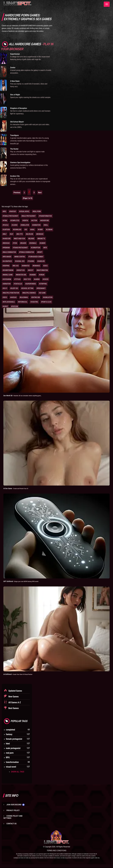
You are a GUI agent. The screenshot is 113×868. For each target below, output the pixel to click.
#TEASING (31, 261)
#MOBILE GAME (8, 275)
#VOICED (45, 279)
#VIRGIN (42, 275)
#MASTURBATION (42, 270)
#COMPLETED (15, 221)
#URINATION (7, 284)
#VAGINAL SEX (20, 261)
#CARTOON (6, 230)
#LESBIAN (49, 230)
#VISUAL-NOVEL (24, 211)
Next (40, 192)
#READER (23, 243)
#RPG (4, 211)
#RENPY (40, 252)
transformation (12, 762)
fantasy (9, 734)
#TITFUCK (17, 279)
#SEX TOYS (27, 279)
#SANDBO (33, 275)
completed (10, 730)
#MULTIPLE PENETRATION (11, 293)
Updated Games (15, 691)
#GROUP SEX (21, 270)
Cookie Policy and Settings (13, 817)
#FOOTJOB (15, 306)
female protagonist (14, 739)
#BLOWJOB (29, 234)
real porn (10, 753)
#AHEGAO (13, 297)
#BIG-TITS (20, 234)
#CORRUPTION (36, 248)
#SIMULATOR (25, 225)
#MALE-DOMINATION (9, 252)
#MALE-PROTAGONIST (29, 216)
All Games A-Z (14, 703)
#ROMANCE (36, 266)
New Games (13, 697)
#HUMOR (42, 243)
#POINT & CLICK (46, 302)
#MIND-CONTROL (20, 257)
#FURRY (40, 230)
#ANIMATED (26, 266)
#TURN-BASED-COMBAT (36, 257)
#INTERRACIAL (23, 302)
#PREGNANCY (41, 288)
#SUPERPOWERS (30, 284)
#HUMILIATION (48, 297)
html (8, 744)
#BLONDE (31, 239)
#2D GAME (42, 293)
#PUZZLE (6, 225)
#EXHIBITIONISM (8, 270)
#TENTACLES (18, 284)
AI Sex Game (17, 488)
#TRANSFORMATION (45, 216)
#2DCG (45, 266)
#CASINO (15, 225)
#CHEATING (34, 302)
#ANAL (32, 230)
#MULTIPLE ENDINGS (29, 293)
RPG (8, 758)
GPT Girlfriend (23, 581)
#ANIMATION (36, 225)
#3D (26, 230)
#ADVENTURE (44, 221)
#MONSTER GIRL (21, 275)
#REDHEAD (6, 243)
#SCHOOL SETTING (27, 288)
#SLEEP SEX (14, 288)
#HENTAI (25, 221)
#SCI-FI (5, 288)
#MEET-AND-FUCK (19, 239)
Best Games (13, 708)
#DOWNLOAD (17, 230)
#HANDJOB (41, 261)
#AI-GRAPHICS (7, 261)
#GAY (11, 234)
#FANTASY (13, 211)
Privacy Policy (13, 810)
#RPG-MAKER (7, 257)
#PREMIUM (6, 248)
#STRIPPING (43, 284)
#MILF (5, 234)
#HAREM (37, 279)
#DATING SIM (35, 297)
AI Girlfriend (20, 674)
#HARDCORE (7, 239)
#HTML (5, 221)
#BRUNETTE (41, 239)
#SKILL (46, 225)
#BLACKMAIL (24, 297)
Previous (17, 192)
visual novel (11, 767)
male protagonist (13, 748)
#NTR (45, 248)
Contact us (11, 824)
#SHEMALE (33, 243)
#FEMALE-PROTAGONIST (10, 216)
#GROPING (6, 266)
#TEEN (15, 243)
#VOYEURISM (7, 279)
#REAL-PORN (37, 211)
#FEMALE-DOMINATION (27, 252)
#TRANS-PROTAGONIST (20, 248)
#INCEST (31, 270)
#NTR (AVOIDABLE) (9, 302)
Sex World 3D (25, 395)
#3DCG (5, 297)
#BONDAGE (40, 234)
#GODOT (5, 306)
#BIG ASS (16, 266)
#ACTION (34, 221)
